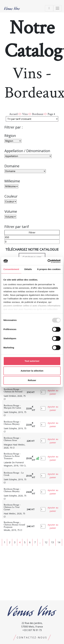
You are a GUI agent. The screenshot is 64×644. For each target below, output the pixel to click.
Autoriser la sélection (32, 371)
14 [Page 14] (59, 542)
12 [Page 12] (46, 542)
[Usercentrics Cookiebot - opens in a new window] (48, 261)
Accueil (13, 114)
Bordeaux (38, 114)
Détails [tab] (28, 269)
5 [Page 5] (25, 542)
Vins (25, 114)
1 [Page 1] (5, 542)
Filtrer (32, 233)
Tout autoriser (32, 361)
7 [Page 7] (35, 542)
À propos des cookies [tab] (49, 269)
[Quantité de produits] (43, 392)
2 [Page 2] (10, 542)
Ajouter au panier (53, 392)
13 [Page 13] (52, 542)
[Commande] (32, 119)
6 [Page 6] (30, 542)
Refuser (32, 380)
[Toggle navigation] (49, 8)
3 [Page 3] (15, 542)
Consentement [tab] (11, 269)
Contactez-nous (32, 638)
